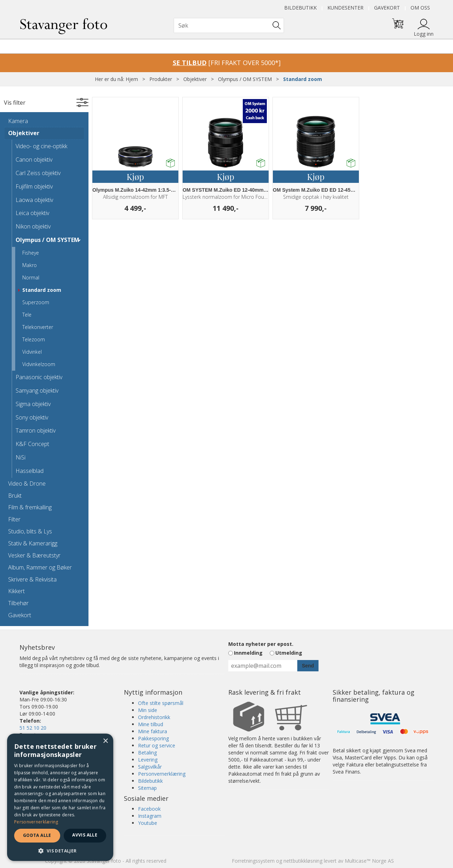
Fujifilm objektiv (34, 186)
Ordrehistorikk (154, 717)
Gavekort (387, 8)
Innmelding (248, 653)
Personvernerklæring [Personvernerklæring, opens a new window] (36, 822)
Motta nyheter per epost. (261, 644)
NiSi (21, 457)
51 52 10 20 (33, 728)
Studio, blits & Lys (30, 531)
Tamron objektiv (36, 430)
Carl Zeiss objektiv (38, 173)
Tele (27, 315)
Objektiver (195, 79)
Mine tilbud (151, 724)
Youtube (148, 823)
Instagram (150, 816)
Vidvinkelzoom (39, 364)
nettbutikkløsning (303, 861)
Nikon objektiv (33, 226)
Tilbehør (18, 603)
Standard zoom (303, 79)
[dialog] (60, 797)
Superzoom (36, 302)
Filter (14, 519)
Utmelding (289, 653)
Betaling (147, 753)
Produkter (161, 79)
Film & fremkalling (30, 507)
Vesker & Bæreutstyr (34, 555)
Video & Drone (27, 484)
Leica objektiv (32, 213)
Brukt (15, 496)
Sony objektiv (32, 417)
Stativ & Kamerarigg (33, 543)
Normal (31, 277)
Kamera (18, 121)
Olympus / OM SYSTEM (245, 79)
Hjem (132, 79)
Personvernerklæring (162, 774)
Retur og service (157, 745)
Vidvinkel (32, 352)
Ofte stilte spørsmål (161, 703)
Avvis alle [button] (85, 835)
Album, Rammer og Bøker (40, 567)
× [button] (105, 741)
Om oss (420, 8)
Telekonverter (38, 327)
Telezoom (34, 339)
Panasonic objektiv (39, 377)
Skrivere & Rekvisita (32, 579)
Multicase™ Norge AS (369, 861)
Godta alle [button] (37, 835)
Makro (30, 265)
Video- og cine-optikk (41, 146)
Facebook (149, 809)
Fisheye (31, 253)
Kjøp (135, 177)
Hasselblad (30, 471)
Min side (148, 710)
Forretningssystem (253, 861)
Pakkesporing (153, 738)
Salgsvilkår (150, 767)
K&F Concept (32, 444)
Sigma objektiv (33, 404)
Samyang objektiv (37, 390)
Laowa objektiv (34, 200)
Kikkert (16, 591)
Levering (148, 760)
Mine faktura (153, 731)
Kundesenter (345, 8)
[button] (60, 850)
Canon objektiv (34, 160)
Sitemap (147, 788)
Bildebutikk (300, 8)
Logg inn (424, 34)
